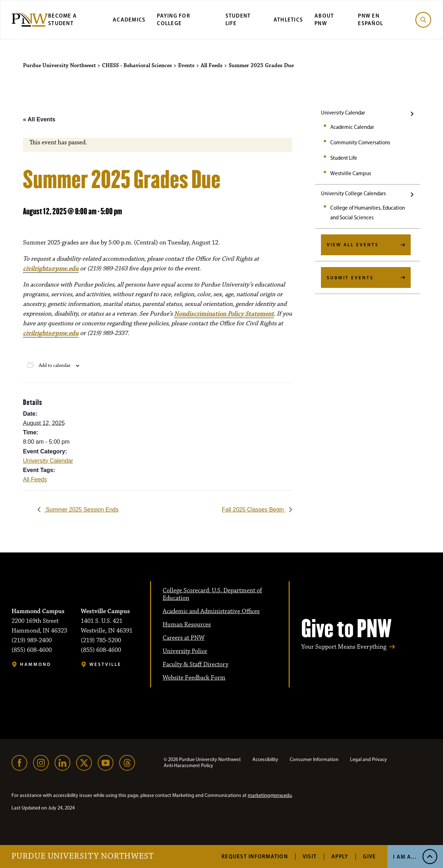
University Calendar (343, 113)
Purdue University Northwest (83, 857)
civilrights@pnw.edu (51, 269)
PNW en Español (370, 19)
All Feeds (35, 479)
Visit (310, 856)
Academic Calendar (352, 127)
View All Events (353, 244)
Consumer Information (314, 759)
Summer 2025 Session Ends (81, 510)
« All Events (39, 119)
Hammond (36, 664)
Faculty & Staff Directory (195, 664)
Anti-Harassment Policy (188, 766)
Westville (105, 664)
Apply (340, 856)
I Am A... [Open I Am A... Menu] (405, 857)
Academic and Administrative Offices (211, 611)
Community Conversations (360, 143)
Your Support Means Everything (344, 647)
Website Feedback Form (194, 678)
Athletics (288, 20)
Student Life (344, 158)
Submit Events (350, 277)
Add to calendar (55, 365)
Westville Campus (351, 173)
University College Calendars (353, 193)
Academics (129, 20)
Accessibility (265, 759)
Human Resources (187, 625)
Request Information (255, 856)
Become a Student (62, 19)
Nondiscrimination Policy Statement (224, 314)
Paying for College (174, 19)
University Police (185, 651)
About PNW (324, 19)
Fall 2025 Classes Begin (254, 510)
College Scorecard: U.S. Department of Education (212, 594)
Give (369, 856)
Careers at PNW (184, 638)
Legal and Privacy (369, 759)
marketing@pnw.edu (270, 795)
